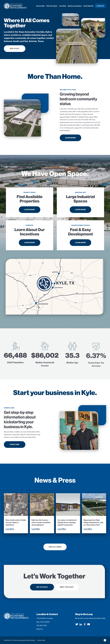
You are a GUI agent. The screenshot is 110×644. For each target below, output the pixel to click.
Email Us (40, 629)
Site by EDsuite (31, 640)
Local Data (63, 6)
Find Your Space (52, 6)
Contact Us (100, 6)
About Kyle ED (88, 6)
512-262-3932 (42, 625)
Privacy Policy (41, 640)
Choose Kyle (40, 6)
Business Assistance (75, 6)
